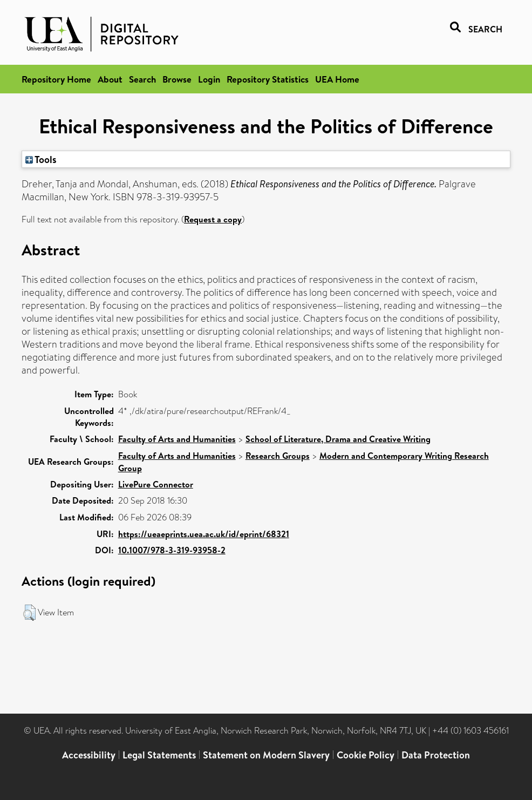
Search (142, 79)
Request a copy (213, 219)
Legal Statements (159, 755)
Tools (41, 159)
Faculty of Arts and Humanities (177, 439)
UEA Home (337, 79)
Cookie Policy (366, 755)
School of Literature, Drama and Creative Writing (338, 439)
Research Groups (278, 456)
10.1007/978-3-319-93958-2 (172, 550)
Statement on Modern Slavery (266, 755)
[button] (29, 613)
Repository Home (56, 79)
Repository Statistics (268, 79)
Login (209, 79)
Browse (177, 79)
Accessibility (89, 755)
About (110, 79)
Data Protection (436, 755)
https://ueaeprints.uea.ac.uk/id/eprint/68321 (204, 534)
